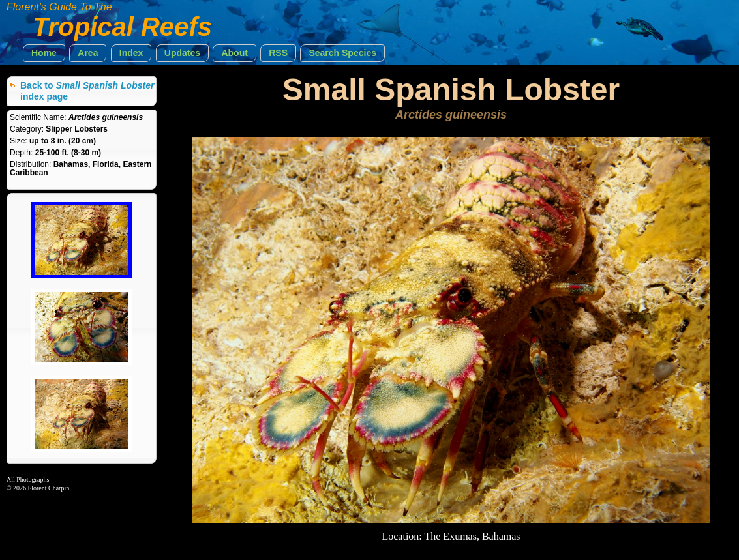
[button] (44, 53)
